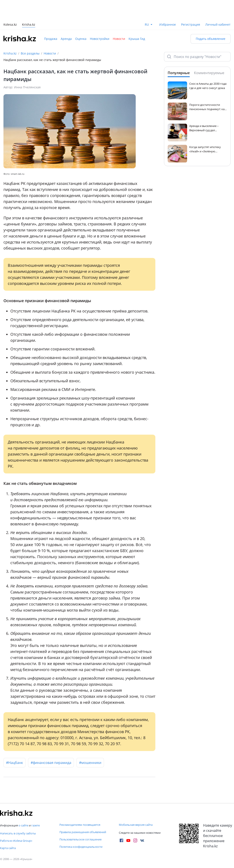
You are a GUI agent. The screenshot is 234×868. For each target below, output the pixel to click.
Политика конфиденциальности (81, 847)
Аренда (66, 39)
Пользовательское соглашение (80, 839)
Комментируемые (209, 73)
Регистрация (191, 24)
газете (36, 825)
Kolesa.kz (10, 25)
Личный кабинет (218, 24)
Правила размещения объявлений (83, 832)
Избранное (168, 24)
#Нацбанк (14, 763)
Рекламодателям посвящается (80, 825)
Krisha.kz (10, 53)
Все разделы (30, 53)
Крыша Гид (137, 39)
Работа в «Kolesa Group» (16, 841)
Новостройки (100, 39)
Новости (119, 39)
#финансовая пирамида (51, 763)
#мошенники (90, 763)
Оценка (81, 39)
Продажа (51, 39)
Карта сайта (8, 848)
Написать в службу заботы (18, 833)
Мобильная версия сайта (136, 825)
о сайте (23, 825)
